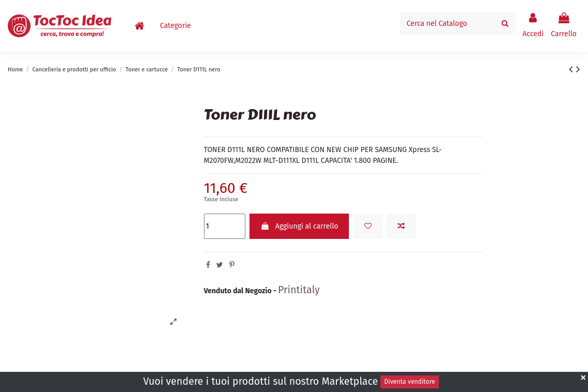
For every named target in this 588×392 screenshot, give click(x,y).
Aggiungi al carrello (299, 226)
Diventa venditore (409, 382)
